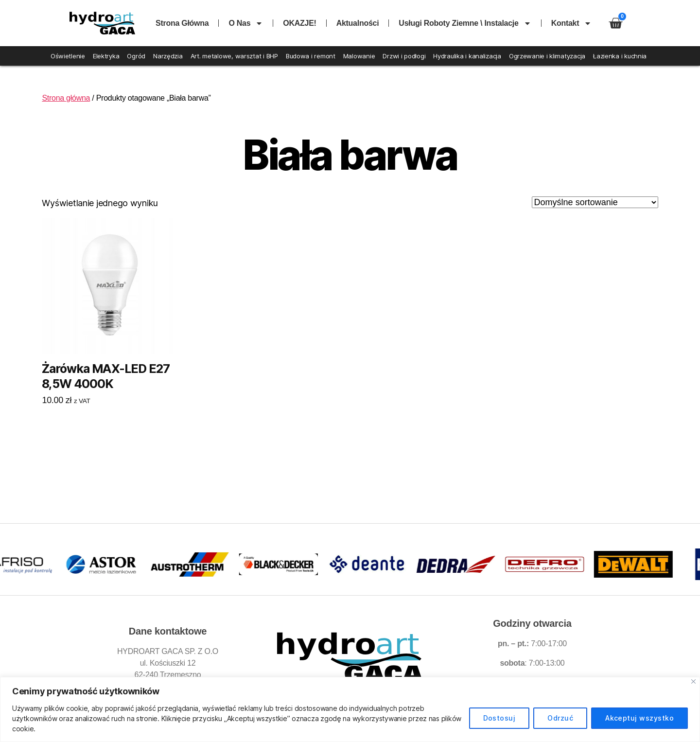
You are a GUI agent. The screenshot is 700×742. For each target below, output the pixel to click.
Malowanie (359, 56)
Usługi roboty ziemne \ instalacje (465, 23)
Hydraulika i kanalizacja (467, 56)
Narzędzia (168, 56)
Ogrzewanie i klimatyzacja (547, 56)
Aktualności (358, 23)
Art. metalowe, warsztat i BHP (234, 56)
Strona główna (182, 23)
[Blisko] (693, 681)
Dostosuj (499, 718)
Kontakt (572, 23)
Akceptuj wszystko (639, 718)
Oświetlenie (68, 56)
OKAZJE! (299, 23)
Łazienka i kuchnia (620, 56)
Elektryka (106, 56)
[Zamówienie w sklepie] (595, 202)
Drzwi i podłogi (404, 56)
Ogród (136, 56)
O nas (246, 23)
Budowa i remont (311, 56)
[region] (350, 709)
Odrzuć (560, 718)
